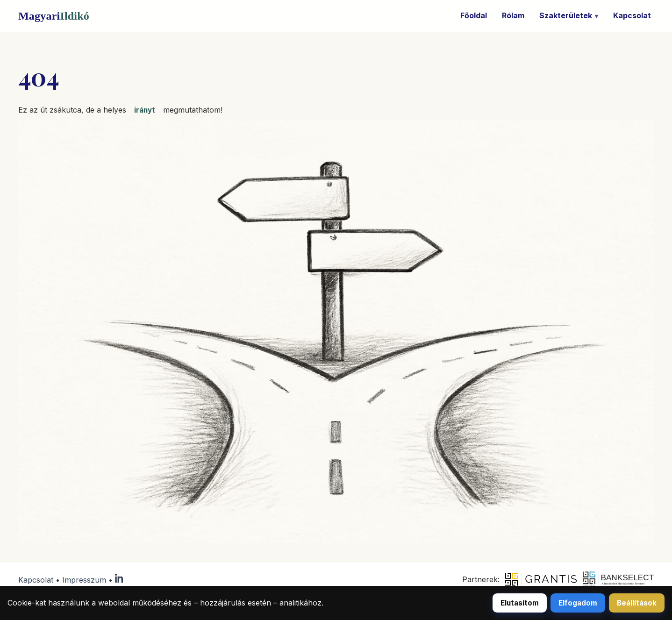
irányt (145, 110)
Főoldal (474, 15)
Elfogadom (578, 603)
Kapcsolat (632, 15)
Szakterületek (566, 15)
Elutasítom (520, 603)
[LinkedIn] (120, 580)
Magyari (54, 16)
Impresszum (84, 580)
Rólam (513, 15)
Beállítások (637, 603)
